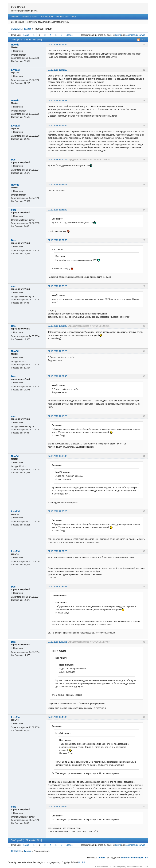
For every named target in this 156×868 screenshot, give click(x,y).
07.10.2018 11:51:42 (57, 210)
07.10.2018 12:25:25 (57, 511)
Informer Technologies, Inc (134, 858)
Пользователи (47, 17)
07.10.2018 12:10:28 (57, 416)
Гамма (28, 29)
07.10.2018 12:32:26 (57, 551)
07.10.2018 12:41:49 (57, 807)
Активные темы (29, 17)
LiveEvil (16, 70)
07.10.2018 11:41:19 (57, 70)
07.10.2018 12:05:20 (57, 351)
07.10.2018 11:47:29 (57, 126)
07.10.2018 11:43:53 (57, 101)
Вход (74, 17)
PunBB (101, 858)
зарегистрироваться (135, 35)
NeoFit (15, 45)
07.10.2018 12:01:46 (57, 326)
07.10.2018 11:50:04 (57, 160)
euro (14, 210)
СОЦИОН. (19, 7)
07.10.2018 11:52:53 (57, 240)
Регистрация (63, 17)
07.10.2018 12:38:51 (57, 642)
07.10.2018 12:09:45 (57, 376)
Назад (26, 35)
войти (118, 35)
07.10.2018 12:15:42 (57, 456)
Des (13, 160)
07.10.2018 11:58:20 (57, 286)
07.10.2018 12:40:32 (57, 717)
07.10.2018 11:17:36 (57, 45)
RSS (143, 40)
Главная (15, 17)
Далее (70, 35)
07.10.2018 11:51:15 (57, 185)
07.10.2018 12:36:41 (57, 587)
